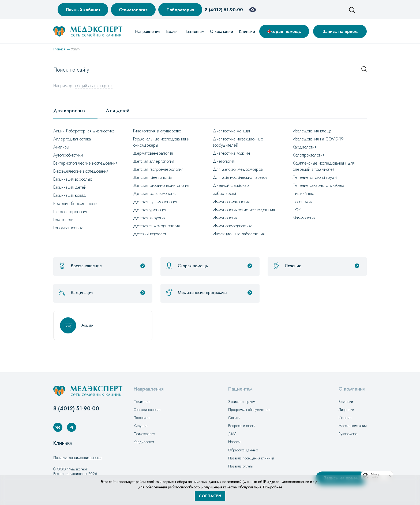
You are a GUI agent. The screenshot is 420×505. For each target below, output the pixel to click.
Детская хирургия (149, 218)
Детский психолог (150, 234)
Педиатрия (142, 402)
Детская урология (150, 210)
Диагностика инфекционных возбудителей (238, 142)
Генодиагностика (68, 228)
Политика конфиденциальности (77, 458)
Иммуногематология (231, 202)
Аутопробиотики (68, 155)
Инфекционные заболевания (239, 234)
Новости (234, 442)
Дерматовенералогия (153, 153)
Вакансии (346, 402)
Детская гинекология (152, 177)
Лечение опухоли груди (315, 177)
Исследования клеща (312, 131)
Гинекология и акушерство (157, 131)
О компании (222, 31)
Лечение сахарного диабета (318, 185)
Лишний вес (303, 193)
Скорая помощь (284, 31)
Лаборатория (180, 10)
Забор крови (224, 193)
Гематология (64, 220)
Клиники (247, 31)
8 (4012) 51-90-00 (224, 10)
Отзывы (234, 418)
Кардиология (304, 147)
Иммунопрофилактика (232, 226)
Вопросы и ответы (242, 426)
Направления (148, 31)
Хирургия (141, 426)
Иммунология (225, 218)
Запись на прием (340, 31)
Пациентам (194, 31)
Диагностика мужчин (231, 153)
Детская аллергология (154, 161)
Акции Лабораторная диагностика (84, 131)
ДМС (232, 434)
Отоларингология (147, 410)
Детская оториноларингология (161, 185)
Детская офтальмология (155, 193)
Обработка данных (243, 450)
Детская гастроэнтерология (158, 169)
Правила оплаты (241, 466)
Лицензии (346, 410)
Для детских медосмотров (238, 169)
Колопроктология (308, 155)
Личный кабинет (83, 10)
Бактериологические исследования (85, 163)
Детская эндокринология (156, 226)
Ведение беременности (75, 204)
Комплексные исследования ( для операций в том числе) (324, 166)
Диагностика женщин (232, 131)
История (345, 418)
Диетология (224, 161)
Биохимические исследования (81, 171)
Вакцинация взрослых (73, 179)
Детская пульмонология (155, 202)
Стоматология (133, 10)
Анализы (61, 147)
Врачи (172, 31)
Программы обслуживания (249, 410)
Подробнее (273, 487)
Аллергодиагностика (72, 139)
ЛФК (297, 210)
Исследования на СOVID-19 (318, 139)
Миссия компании (353, 426)
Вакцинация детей (70, 187)
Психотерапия (144, 434)
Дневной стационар (231, 185)
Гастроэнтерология (70, 212)
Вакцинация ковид (70, 195)
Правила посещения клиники (251, 458)
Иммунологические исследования (244, 210)
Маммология (304, 218)
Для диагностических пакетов (240, 177)
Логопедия (303, 202)
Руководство (348, 434)
